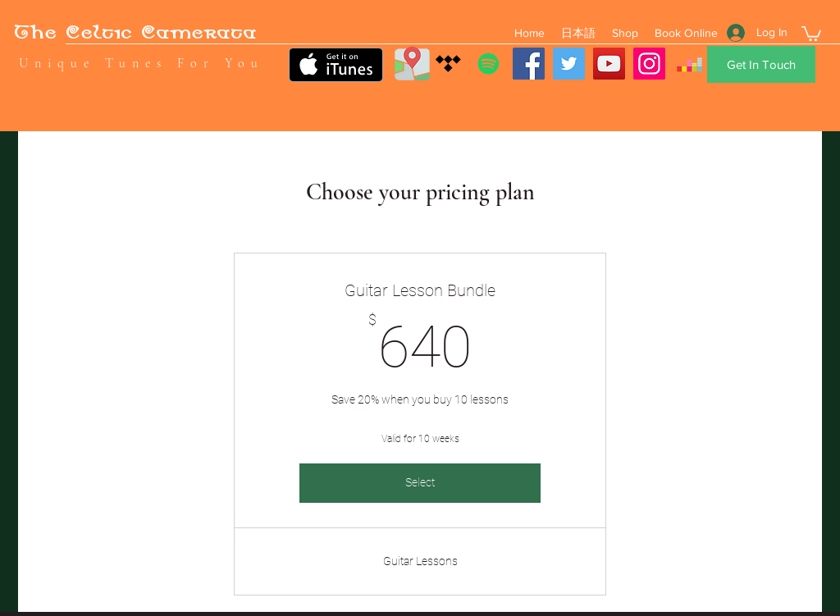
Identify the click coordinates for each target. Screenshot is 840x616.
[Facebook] (529, 64)
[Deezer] (689, 64)
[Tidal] (448, 64)
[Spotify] (488, 64)
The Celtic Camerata (135, 35)
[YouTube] (609, 64)
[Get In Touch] (761, 64)
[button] (811, 33)
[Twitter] (569, 64)
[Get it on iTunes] (336, 65)
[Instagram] (649, 64)
